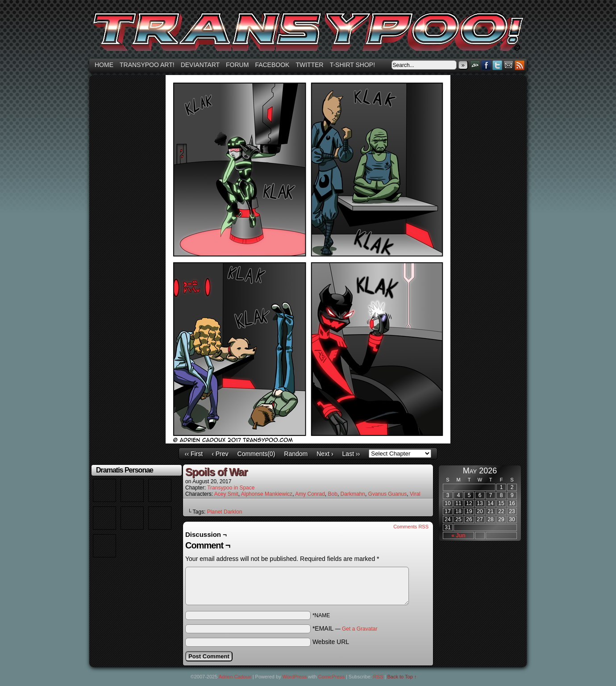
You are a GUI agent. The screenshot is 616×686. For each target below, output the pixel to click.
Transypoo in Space (231, 488)
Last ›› (351, 454)
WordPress (295, 677)
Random (296, 454)
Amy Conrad (310, 494)
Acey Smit (226, 494)
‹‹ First (194, 454)
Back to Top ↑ (402, 677)
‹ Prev (220, 454)
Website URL (331, 642)
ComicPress (331, 677)
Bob (333, 494)
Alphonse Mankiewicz (267, 494)
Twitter (309, 65)
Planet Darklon (225, 512)
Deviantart (200, 65)
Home (104, 65)
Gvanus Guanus (388, 494)
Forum (237, 65)
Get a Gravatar (360, 629)
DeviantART (475, 65)
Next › (325, 454)
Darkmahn (353, 494)
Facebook (272, 65)
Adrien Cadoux (235, 677)
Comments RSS (411, 527)
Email (509, 65)
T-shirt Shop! (352, 65)
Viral (415, 494)
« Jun (458, 535)
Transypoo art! (147, 65)
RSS (520, 65)
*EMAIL (345, 628)
